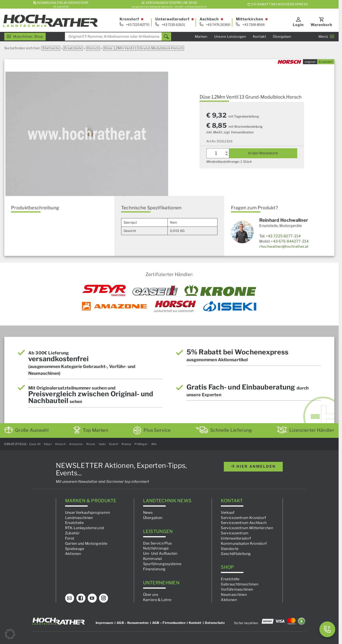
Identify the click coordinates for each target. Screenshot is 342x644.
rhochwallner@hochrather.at (284, 247)
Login (298, 25)
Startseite (51, 48)
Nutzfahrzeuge (156, 548)
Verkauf (228, 513)
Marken (201, 37)
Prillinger (141, 444)
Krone (91, 444)
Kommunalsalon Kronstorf (244, 544)
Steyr (48, 444)
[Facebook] (81, 598)
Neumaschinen (234, 595)
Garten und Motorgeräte (86, 544)
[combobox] (118, 37)
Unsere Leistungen (230, 37)
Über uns (151, 595)
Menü (326, 37)
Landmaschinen (79, 518)
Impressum (104, 623)
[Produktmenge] (218, 153)
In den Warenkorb (263, 153)
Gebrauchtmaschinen (239, 584)
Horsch (93, 48)
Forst (70, 538)
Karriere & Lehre (157, 600)
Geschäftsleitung (236, 554)
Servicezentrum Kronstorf (243, 518)
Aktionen (73, 554)
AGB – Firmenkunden (169, 623)
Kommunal (152, 559)
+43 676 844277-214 (290, 241)
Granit (113, 444)
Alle (154, 444)
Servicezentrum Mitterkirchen (247, 528)
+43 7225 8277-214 (283, 236)
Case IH (35, 444)
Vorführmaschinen (237, 589)
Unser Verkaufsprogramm (88, 513)
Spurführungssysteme (162, 564)
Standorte (230, 549)
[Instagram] (104, 598)
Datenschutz (215, 623)
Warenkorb (321, 25)
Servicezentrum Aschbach (244, 523)
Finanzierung (154, 569)
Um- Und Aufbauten (160, 554)
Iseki (102, 444)
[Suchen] (166, 37)
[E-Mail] (70, 598)
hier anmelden (253, 466)
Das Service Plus (158, 543)
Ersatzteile (73, 48)
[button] (10, 634)
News (148, 513)
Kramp (126, 444)
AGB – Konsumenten (133, 623)
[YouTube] (92, 598)
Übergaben (282, 37)
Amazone (76, 444)
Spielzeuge (75, 549)
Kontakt (259, 37)
